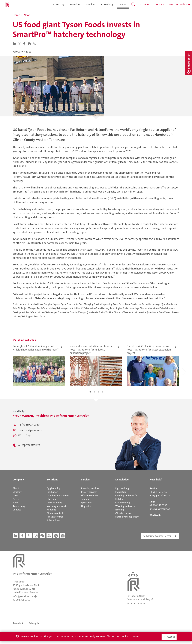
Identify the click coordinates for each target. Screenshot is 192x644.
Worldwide (155, 515)
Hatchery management (127, 517)
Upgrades (86, 506)
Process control (55, 517)
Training (85, 499)
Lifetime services (90, 496)
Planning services (90, 488)
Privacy (33, 623)
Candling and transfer (58, 496)
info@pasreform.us (160, 496)
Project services (89, 492)
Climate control (55, 513)
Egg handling (54, 488)
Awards (17, 623)
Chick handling (55, 503)
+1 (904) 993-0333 (29, 425)
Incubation (52, 492)
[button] (30, 44)
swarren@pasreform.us (32, 430)
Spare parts (87, 503)
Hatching (52, 499)
